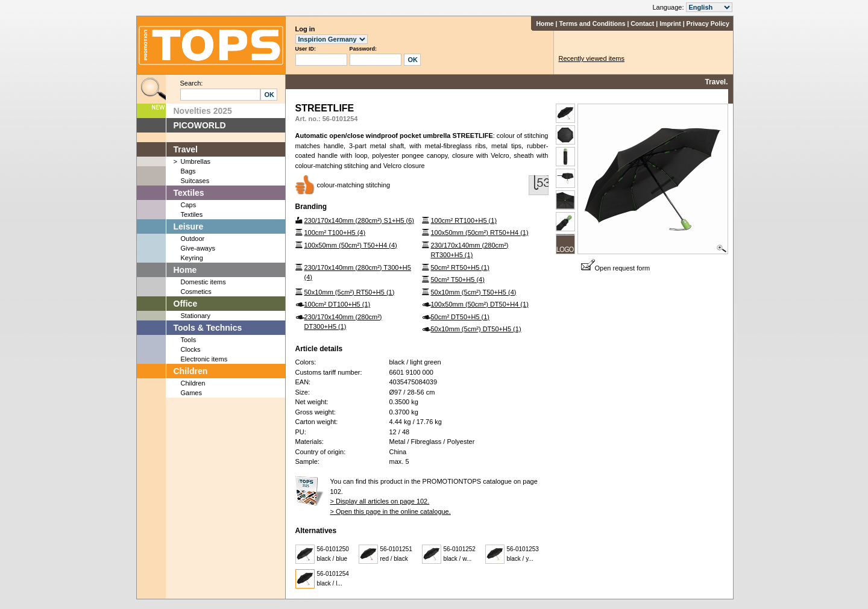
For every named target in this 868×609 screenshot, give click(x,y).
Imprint (670, 23)
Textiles (189, 193)
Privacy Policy (708, 23)
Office (186, 304)
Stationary (196, 316)
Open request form (616, 268)
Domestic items (203, 282)
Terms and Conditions (592, 23)
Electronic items (204, 359)
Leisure (189, 226)
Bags (188, 171)
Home (545, 23)
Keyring (192, 258)
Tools (189, 340)
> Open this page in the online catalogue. (391, 511)
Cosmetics (196, 292)
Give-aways (198, 248)
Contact (642, 23)
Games (191, 393)
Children (191, 371)
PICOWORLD (200, 125)
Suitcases (195, 181)
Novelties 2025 (203, 111)
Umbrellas (196, 161)
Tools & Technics (208, 328)
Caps (189, 205)
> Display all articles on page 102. (380, 501)
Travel (186, 149)
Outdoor (193, 239)
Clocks (191, 349)
